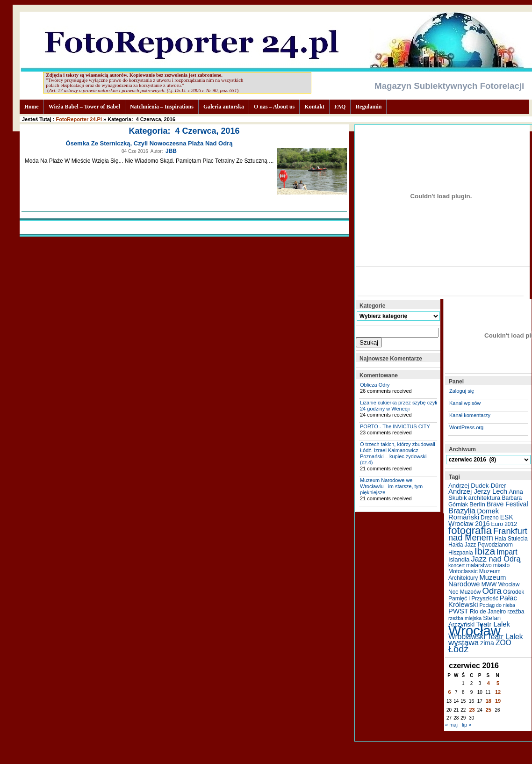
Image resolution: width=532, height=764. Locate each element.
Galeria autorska (224, 107)
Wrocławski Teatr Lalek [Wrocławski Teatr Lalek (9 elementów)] (486, 637)
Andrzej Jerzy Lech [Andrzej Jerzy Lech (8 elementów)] (478, 491)
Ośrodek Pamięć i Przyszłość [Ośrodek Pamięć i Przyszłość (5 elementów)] (486, 595)
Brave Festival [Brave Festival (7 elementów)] (507, 504)
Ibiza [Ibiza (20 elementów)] (485, 551)
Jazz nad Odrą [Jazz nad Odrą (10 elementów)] (496, 559)
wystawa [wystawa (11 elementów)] (464, 643)
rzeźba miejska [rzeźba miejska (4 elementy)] (465, 618)
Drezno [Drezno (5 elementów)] (490, 518)
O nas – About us (274, 107)
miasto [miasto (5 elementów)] (501, 565)
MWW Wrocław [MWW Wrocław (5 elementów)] (501, 584)
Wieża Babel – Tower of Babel (84, 107)
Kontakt (314, 107)
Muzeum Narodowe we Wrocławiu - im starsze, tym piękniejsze (391, 486)
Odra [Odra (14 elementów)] (492, 591)
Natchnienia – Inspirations (162, 107)
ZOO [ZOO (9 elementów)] (503, 643)
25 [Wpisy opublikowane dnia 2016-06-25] (489, 710)
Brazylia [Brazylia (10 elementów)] (462, 511)
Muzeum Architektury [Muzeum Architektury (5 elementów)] (474, 575)
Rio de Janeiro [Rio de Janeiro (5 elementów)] (488, 612)
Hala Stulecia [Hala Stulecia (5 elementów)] (511, 539)
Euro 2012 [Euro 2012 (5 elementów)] (504, 524)
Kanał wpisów (465, 403)
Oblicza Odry (375, 385)
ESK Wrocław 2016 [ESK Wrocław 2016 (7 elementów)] (481, 520)
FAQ (340, 107)
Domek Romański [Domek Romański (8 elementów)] (474, 514)
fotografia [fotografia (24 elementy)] (470, 530)
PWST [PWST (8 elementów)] (458, 611)
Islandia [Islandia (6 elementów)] (459, 559)
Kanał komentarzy (470, 415)
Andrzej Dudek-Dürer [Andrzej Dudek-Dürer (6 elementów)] (477, 486)
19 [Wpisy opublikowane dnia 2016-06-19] (498, 701)
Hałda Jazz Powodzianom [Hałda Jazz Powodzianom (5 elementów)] (481, 545)
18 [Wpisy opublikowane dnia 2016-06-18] (489, 701)
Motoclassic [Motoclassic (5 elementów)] (463, 571)
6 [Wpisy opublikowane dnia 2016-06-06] (450, 692)
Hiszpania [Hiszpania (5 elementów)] (461, 553)
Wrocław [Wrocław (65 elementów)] (474, 631)
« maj (451, 725)
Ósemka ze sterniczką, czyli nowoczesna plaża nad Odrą (149, 143)
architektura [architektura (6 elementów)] (485, 498)
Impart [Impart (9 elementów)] (507, 552)
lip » (467, 725)
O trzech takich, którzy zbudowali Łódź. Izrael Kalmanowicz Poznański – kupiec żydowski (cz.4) (398, 453)
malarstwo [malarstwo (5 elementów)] (479, 565)
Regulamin (368, 107)
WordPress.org (466, 427)
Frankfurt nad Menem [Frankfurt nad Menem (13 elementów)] (488, 534)
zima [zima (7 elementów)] (487, 643)
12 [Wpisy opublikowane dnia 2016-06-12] (498, 692)
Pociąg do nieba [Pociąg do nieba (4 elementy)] (497, 605)
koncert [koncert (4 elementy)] (457, 565)
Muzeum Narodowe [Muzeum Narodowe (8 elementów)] (477, 581)
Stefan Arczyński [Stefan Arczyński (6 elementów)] (474, 621)
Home (32, 107)
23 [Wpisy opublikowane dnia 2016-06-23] (472, 710)
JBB (171, 151)
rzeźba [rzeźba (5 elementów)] (516, 612)
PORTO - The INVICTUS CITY (395, 426)
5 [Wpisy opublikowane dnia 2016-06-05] (498, 683)
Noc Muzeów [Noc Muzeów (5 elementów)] (464, 592)
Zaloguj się (462, 391)
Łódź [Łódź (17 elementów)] (458, 649)
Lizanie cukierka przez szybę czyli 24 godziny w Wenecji (399, 406)
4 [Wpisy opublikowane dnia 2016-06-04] (489, 683)
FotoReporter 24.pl (79, 119)
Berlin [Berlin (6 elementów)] (477, 504)
